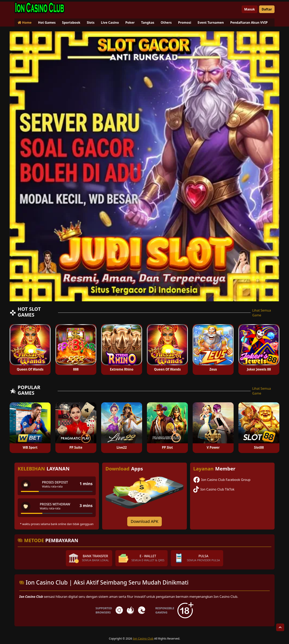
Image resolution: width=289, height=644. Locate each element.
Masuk (250, 9)
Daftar (267, 9)
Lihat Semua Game (262, 313)
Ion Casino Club (143, 638)
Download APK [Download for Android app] (144, 521)
